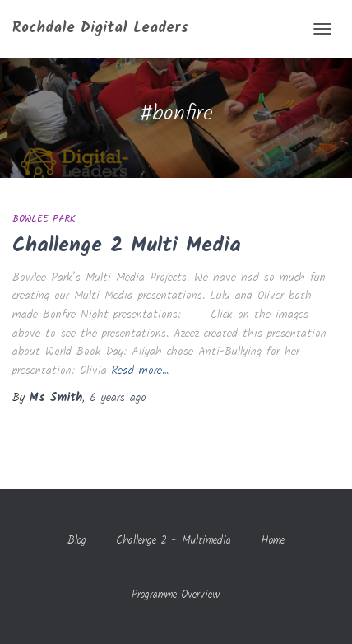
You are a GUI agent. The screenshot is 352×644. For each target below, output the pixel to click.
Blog (77, 541)
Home (273, 541)
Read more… (140, 371)
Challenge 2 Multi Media (127, 245)
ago (118, 398)
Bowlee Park (44, 219)
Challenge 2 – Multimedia (174, 541)
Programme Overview (176, 595)
